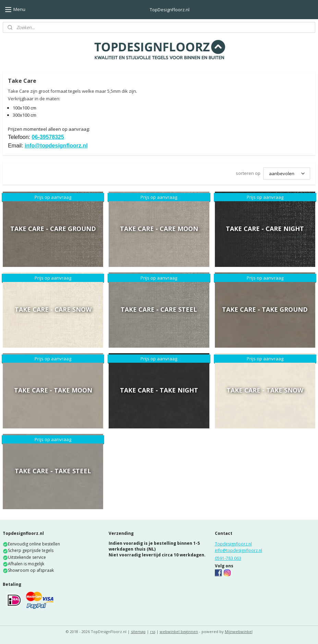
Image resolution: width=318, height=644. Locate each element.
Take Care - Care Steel (159, 309)
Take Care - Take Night (159, 390)
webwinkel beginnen (179, 632)
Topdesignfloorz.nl (233, 544)
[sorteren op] (287, 173)
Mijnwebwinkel (239, 632)
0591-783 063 (228, 558)
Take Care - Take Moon (53, 390)
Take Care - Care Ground (53, 229)
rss (153, 632)
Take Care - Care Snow (53, 309)
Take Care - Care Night (265, 229)
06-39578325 (48, 137)
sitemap (138, 632)
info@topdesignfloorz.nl (56, 146)
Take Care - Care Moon (159, 229)
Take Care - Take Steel (53, 471)
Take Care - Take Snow (265, 390)
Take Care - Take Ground (265, 309)
